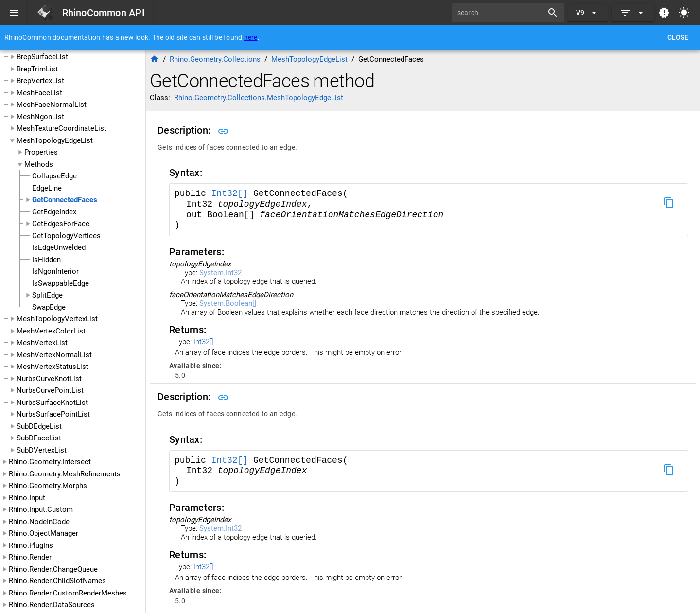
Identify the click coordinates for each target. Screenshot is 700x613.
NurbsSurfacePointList (53, 414)
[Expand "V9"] (588, 13)
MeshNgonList (40, 117)
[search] (501, 13)
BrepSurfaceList (42, 57)
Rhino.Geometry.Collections (215, 59)
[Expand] (633, 13)
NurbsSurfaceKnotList (52, 403)
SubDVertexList (42, 450)
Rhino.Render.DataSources (52, 605)
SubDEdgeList (39, 426)
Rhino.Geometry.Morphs (48, 486)
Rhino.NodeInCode (39, 522)
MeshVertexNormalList (54, 355)
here (251, 37)
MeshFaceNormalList (52, 105)
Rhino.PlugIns (31, 545)
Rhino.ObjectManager (44, 533)
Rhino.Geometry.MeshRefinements (65, 474)
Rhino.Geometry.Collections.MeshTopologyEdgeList (259, 98)
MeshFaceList (39, 93)
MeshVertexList (42, 343)
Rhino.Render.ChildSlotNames (57, 581)
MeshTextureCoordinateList (61, 128)
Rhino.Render (30, 557)
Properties (41, 152)
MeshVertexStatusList (52, 367)
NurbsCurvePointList (50, 390)
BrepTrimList (37, 69)
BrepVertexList (40, 81)
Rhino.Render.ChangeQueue (53, 569)
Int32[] (230, 193)
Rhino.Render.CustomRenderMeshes (68, 593)
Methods (39, 164)
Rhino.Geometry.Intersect (50, 462)
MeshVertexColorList (51, 331)
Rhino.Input (27, 498)
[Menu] (14, 13)
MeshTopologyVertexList (57, 319)
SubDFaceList (39, 438)
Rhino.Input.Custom (41, 509)
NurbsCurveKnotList (49, 379)
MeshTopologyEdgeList (55, 140)
